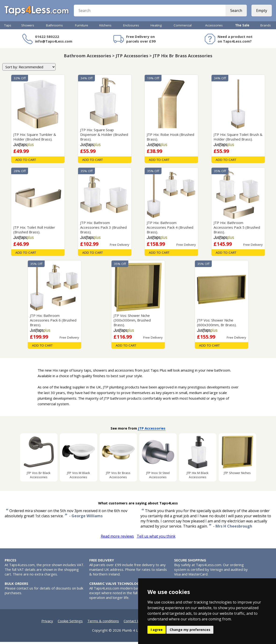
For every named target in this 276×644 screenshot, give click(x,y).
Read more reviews (117, 538)
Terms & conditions (103, 623)
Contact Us (133, 623)
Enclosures (131, 27)
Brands (266, 27)
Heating (156, 27)
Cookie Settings (70, 623)
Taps (8, 27)
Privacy (47, 623)
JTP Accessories (152, 430)
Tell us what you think (156, 538)
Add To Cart (26, 162)
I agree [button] (157, 630)
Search (236, 12)
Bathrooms (54, 27)
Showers (28, 27)
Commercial (183, 27)
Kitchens (105, 27)
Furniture (82, 27)
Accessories (214, 27)
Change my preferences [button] (190, 630)
